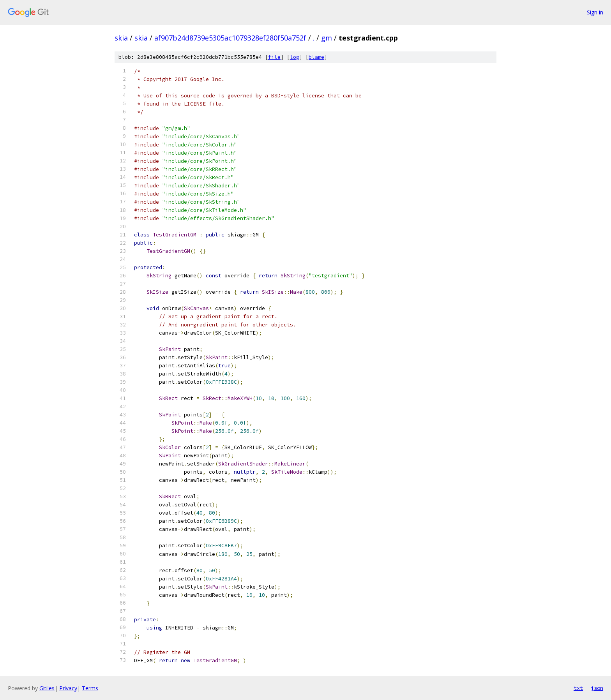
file (274, 57)
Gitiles (47, 688)
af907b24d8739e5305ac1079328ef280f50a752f (230, 38)
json (597, 688)
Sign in (595, 12)
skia (121, 38)
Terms (90, 688)
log (295, 57)
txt (578, 688)
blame (316, 57)
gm (327, 38)
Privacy (68, 688)
